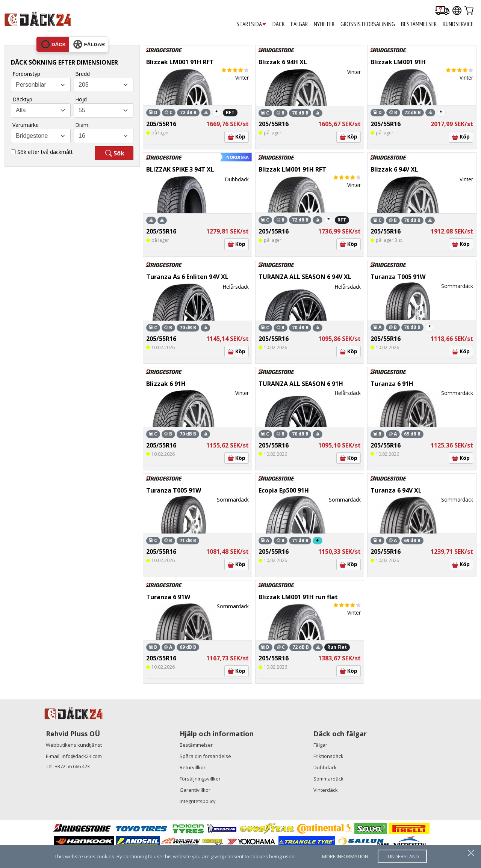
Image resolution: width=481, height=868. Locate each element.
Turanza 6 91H (392, 384)
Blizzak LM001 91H (398, 62)
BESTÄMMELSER (419, 24)
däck (54, 44)
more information (345, 856)
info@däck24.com (82, 756)
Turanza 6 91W (168, 597)
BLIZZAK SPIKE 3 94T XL (180, 169)
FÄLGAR (299, 24)
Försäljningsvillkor (200, 779)
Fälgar (320, 745)
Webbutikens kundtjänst (74, 745)
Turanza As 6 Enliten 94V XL (187, 277)
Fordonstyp (26, 74)
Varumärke (26, 125)
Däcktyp (22, 99)
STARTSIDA (251, 24)
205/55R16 (161, 124)
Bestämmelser (196, 745)
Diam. (82, 125)
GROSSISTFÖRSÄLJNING (368, 24)
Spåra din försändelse (205, 756)
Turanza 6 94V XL (396, 490)
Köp (237, 136)
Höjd (81, 99)
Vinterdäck (326, 790)
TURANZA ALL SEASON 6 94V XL (305, 277)
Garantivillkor (195, 790)
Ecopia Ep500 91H (284, 490)
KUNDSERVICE (458, 24)
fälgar (89, 44)
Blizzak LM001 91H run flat (298, 597)
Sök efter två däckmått (45, 152)
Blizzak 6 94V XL (394, 169)
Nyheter (324, 24)
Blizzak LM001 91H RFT (180, 62)
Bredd (82, 74)
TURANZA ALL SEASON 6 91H (301, 384)
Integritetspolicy (198, 801)
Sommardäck (328, 779)
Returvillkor (193, 767)
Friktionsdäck (328, 756)
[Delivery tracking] (442, 11)
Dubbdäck (325, 767)
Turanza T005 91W (398, 277)
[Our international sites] (457, 11)
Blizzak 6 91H (166, 384)
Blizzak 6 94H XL (283, 62)
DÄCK (279, 24)
